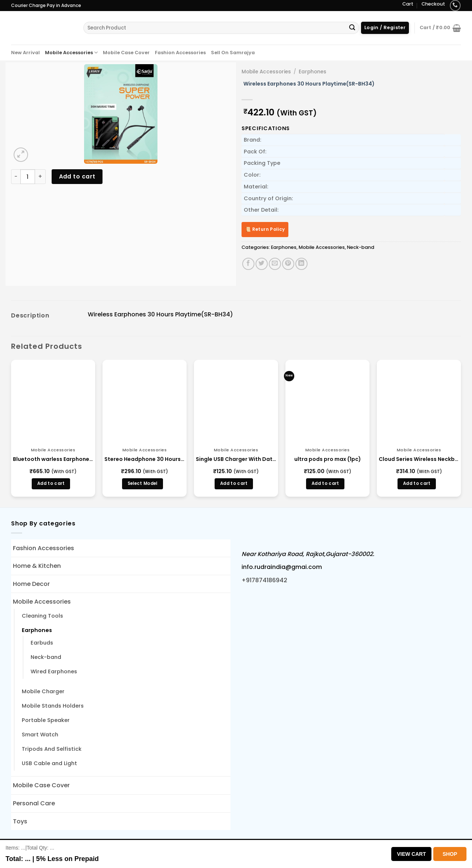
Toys (20, 821)
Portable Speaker (46, 720)
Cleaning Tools (42, 616)
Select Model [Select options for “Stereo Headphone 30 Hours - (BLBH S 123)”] (143, 483)
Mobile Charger (43, 691)
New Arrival (25, 53)
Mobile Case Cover (126, 53)
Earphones (313, 72)
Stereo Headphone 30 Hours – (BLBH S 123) (145, 459)
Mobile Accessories (71, 53)
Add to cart (77, 176)
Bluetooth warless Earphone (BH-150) (53, 459)
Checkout (433, 4)
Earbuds (42, 643)
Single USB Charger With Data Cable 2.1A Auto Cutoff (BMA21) (236, 459)
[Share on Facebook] (248, 264)
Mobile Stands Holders (53, 706)
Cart (408, 4)
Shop (450, 854)
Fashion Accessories (180, 53)
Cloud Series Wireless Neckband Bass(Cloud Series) (419, 459)
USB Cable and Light (49, 763)
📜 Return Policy (265, 229)
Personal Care (34, 803)
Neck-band (361, 247)
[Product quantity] (28, 177)
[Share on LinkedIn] (301, 264)
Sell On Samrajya (233, 53)
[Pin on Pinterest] (288, 264)
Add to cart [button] (51, 483)
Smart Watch (40, 735)
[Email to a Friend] (275, 264)
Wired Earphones (54, 671)
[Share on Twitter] (262, 264)
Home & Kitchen (37, 566)
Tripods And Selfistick (52, 749)
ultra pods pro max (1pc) (328, 459)
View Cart (411, 854)
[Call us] (455, 5)
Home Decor (31, 584)
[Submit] (352, 28)
